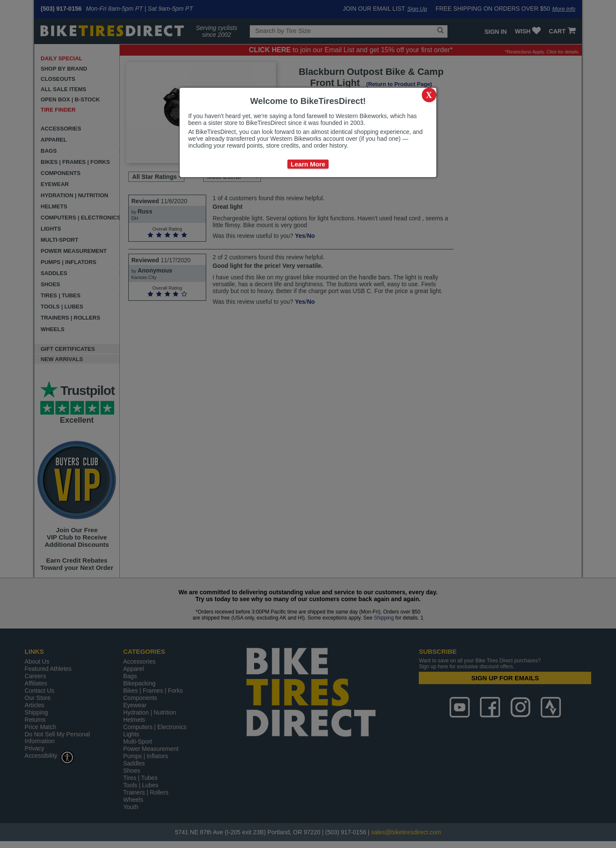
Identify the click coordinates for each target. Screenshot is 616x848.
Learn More (308, 164)
